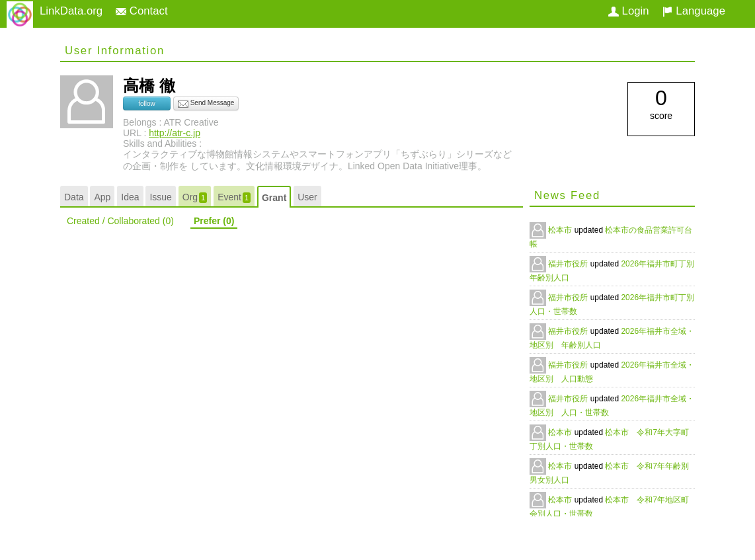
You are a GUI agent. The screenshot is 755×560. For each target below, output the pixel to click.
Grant (274, 198)
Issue (160, 197)
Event (234, 197)
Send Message (206, 104)
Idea (130, 197)
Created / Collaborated (120, 221)
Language (694, 11)
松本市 (561, 230)
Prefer (214, 221)
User (307, 197)
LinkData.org (71, 11)
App (102, 197)
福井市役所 (569, 264)
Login (629, 11)
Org (195, 197)
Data (74, 197)
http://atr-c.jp (175, 133)
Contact (142, 11)
